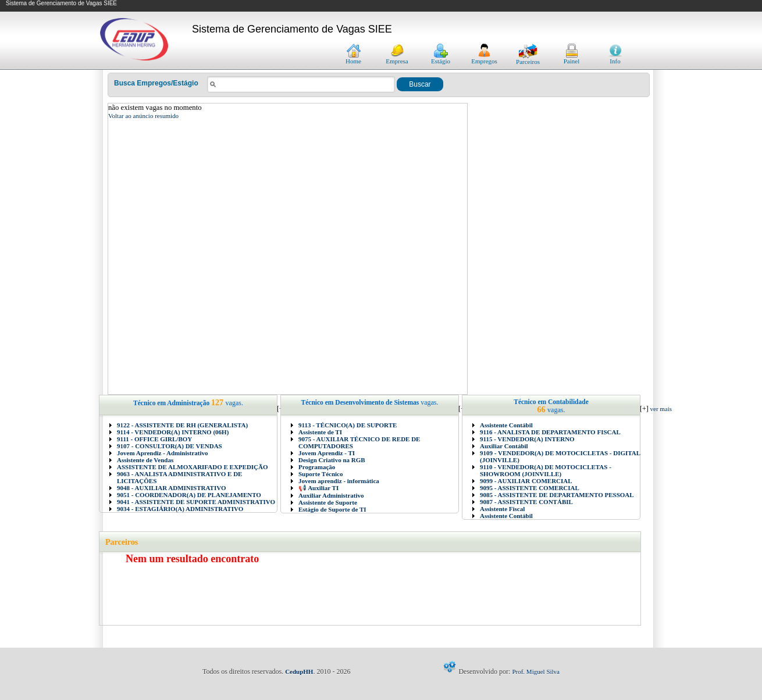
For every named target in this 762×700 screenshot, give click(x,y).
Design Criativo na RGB (332, 460)
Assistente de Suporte (328, 502)
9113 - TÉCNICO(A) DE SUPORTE (348, 425)
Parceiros (528, 59)
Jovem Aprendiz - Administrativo (163, 453)
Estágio (441, 58)
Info (615, 58)
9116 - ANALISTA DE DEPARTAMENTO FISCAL (550, 432)
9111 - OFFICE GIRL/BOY (154, 439)
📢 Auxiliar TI (318, 488)
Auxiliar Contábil (504, 446)
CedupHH (299, 672)
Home (353, 58)
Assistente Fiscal (502, 509)
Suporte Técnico (321, 474)
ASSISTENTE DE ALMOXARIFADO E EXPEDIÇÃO (193, 467)
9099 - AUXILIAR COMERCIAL (526, 481)
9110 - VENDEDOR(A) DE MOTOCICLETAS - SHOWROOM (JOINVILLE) (546, 470)
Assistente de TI (320, 432)
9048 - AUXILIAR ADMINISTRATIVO (172, 488)
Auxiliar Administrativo (331, 495)
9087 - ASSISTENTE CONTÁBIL (526, 502)
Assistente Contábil (506, 425)
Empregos (484, 58)
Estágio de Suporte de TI (332, 509)
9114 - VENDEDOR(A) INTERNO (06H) (173, 432)
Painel (572, 58)
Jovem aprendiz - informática (339, 481)
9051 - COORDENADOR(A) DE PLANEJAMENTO (189, 495)
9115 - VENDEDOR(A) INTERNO (527, 439)
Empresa (397, 58)
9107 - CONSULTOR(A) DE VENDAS (170, 446)
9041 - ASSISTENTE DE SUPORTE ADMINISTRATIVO (196, 502)
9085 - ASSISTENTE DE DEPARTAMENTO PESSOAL (557, 495)
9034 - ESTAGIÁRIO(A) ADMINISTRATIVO (180, 509)
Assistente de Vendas (145, 460)
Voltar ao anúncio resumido (143, 116)
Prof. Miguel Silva (536, 672)
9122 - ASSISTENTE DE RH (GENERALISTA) (182, 425)
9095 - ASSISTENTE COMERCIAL (530, 488)
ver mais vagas (668, 409)
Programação (317, 467)
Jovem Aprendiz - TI (327, 453)
